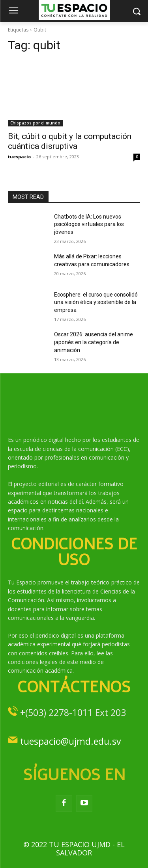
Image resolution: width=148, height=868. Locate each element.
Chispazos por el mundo (35, 123)
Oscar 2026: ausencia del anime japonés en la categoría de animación (94, 342)
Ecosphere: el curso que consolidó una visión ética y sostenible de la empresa (96, 302)
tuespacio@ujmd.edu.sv (70, 741)
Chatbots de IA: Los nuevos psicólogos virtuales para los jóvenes (89, 224)
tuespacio (19, 157)
